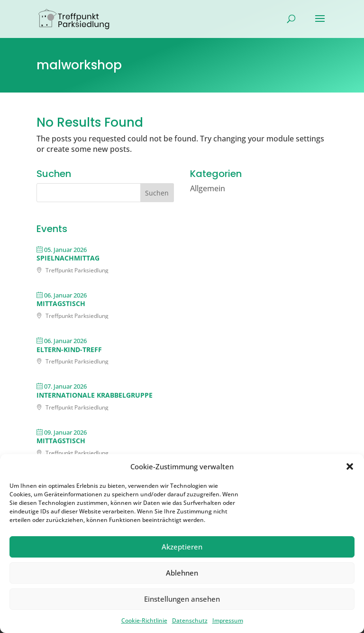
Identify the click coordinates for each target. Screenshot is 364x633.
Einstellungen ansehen (182, 599)
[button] (350, 466)
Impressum (228, 620)
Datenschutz (190, 620)
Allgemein (208, 188)
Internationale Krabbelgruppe (95, 395)
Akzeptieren (182, 547)
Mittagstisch (61, 303)
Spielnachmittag (68, 258)
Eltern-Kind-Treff (69, 349)
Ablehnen (182, 573)
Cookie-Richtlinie (144, 620)
